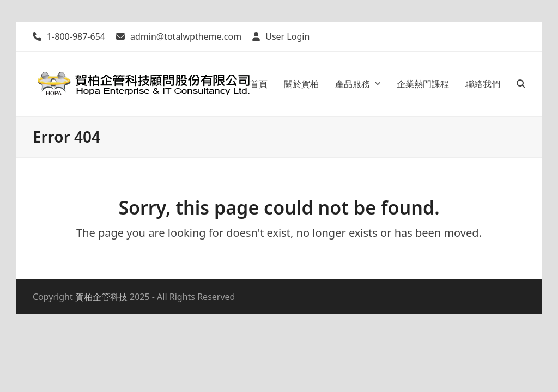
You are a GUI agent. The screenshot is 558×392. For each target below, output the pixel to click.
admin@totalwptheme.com (186, 36)
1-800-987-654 (76, 36)
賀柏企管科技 (101, 297)
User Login (287, 36)
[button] (521, 84)
